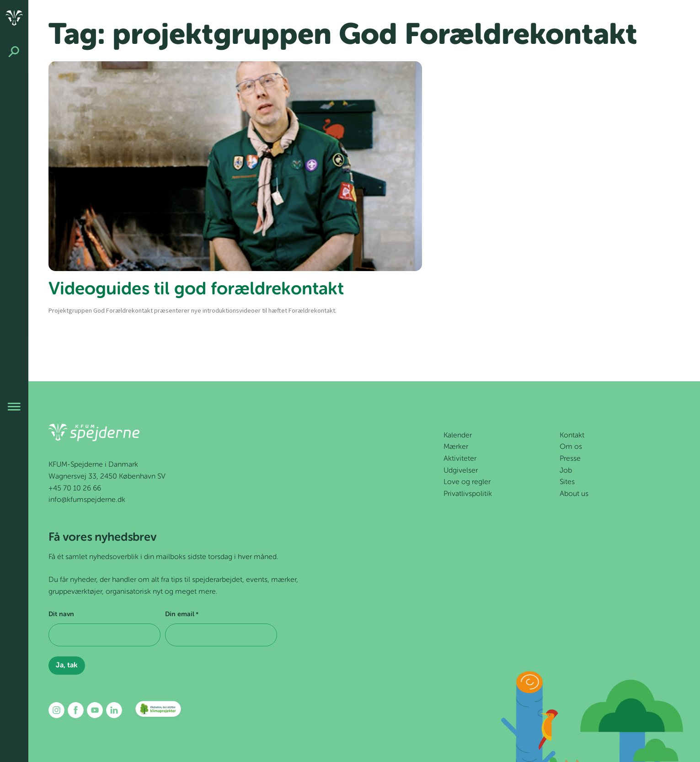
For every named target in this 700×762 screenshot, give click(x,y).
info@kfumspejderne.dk (87, 500)
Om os (571, 447)
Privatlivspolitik (468, 494)
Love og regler (467, 482)
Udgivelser (461, 471)
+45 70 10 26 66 (75, 489)
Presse (570, 459)
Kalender (458, 436)
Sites (567, 482)
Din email (182, 615)
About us (574, 494)
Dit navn (61, 614)
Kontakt (572, 436)
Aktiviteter (460, 459)
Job (566, 471)
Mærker (456, 447)
